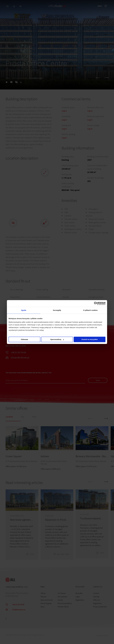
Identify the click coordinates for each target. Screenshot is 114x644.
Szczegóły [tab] (57, 310)
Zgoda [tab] (24, 310)
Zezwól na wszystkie (90, 339)
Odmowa (24, 339)
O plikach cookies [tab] (90, 310)
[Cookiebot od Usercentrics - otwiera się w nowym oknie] (96, 303)
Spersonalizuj (57, 339)
